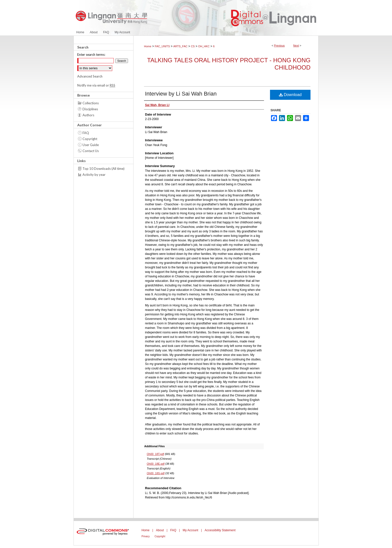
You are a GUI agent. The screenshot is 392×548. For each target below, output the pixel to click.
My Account (190, 530)
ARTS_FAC (180, 46)
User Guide (91, 145)
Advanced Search (90, 76)
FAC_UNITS (162, 46)
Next (296, 46)
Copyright (90, 139)
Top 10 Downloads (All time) (103, 169)
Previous (279, 46)
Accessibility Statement (220, 530)
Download (290, 95)
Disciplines (90, 109)
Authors (88, 115)
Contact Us (91, 151)
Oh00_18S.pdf (156, 473)
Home (148, 46)
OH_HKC (204, 46)
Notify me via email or (96, 85)
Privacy (146, 536)
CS (193, 46)
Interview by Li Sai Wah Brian (181, 94)
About (160, 530)
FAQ (86, 133)
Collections (91, 103)
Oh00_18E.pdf (156, 464)
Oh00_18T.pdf (155, 454)
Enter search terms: (91, 55)
